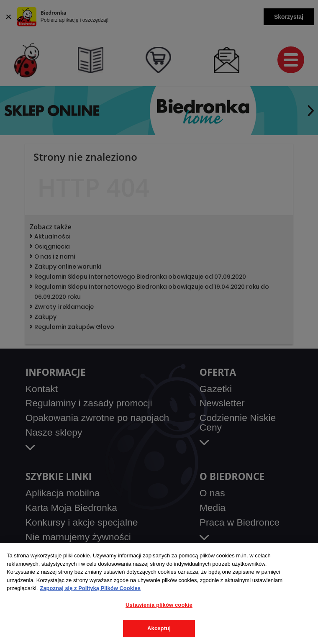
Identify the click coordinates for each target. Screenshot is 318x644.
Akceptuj (159, 628)
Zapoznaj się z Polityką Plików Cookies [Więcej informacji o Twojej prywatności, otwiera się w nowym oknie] (90, 588)
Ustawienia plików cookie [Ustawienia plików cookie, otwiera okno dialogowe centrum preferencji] (159, 605)
